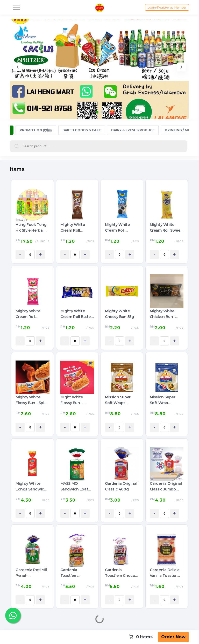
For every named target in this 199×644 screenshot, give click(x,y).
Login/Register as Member (167, 7)
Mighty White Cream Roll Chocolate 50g (74, 228)
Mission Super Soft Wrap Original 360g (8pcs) (163, 400)
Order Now (173, 637)
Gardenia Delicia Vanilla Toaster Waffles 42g (165, 573)
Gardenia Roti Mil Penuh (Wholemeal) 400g (31, 573)
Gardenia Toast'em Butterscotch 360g (72, 573)
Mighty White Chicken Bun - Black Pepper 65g (166, 314)
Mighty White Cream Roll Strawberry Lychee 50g (28, 314)
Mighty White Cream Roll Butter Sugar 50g (76, 314)
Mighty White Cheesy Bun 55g (119, 314)
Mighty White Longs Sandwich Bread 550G (31, 487)
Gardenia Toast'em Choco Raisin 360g (120, 573)
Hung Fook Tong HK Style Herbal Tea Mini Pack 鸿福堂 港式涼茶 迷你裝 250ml (32, 228)
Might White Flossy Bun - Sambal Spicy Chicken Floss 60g (77, 400)
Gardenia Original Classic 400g (121, 486)
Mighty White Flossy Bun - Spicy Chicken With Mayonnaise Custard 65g (32, 400)
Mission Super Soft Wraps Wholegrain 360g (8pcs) (121, 400)
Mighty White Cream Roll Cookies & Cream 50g (120, 228)
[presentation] (18, 68)
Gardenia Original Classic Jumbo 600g (166, 487)
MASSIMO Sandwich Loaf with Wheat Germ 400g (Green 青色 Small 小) (77, 487)
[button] (97, 112)
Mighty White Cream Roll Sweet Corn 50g (166, 228)
